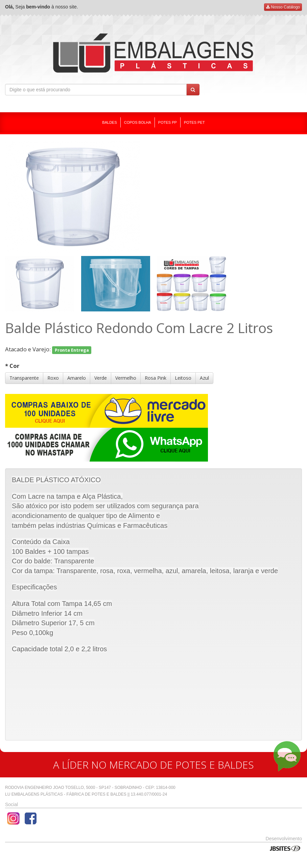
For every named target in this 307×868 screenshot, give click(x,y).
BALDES (109, 122)
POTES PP (168, 122)
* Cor (12, 366)
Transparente (24, 378)
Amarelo (77, 378)
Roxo (53, 378)
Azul (204, 378)
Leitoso (183, 378)
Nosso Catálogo (283, 7)
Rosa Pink (156, 378)
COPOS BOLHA (138, 122)
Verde (101, 378)
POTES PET (194, 122)
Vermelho (126, 378)
